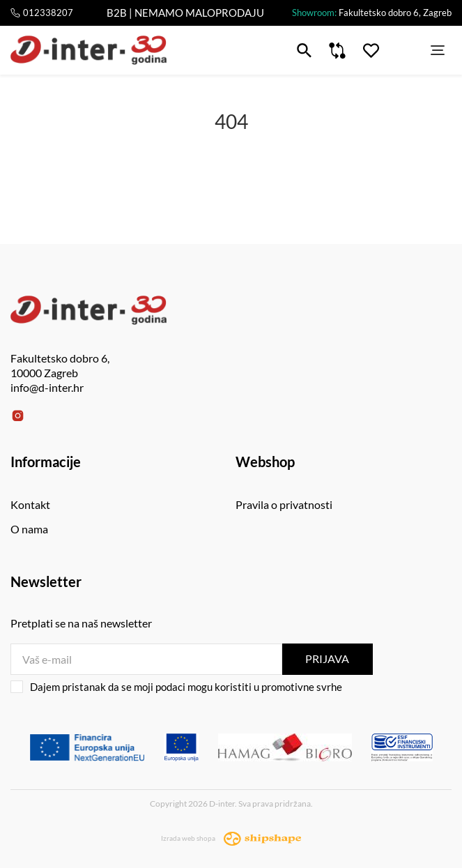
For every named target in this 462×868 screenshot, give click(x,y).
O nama (29, 529)
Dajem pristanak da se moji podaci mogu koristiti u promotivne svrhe (176, 687)
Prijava (327, 658)
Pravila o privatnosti (284, 504)
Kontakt (30, 504)
